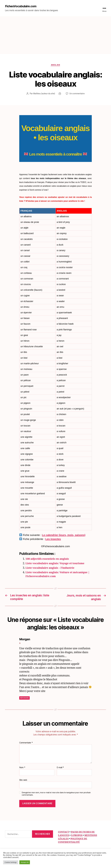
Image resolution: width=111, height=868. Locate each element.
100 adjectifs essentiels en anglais (47, 559)
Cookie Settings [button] (11, 862)
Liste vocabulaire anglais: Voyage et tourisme (55, 563)
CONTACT (63, 832)
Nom (22, 767)
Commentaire (26, 743)
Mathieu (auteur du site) (44, 94)
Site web (23, 780)
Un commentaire (77, 94)
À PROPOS (77, 835)
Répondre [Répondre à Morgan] (24, 698)
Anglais (55, 65)
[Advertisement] (55, 35)
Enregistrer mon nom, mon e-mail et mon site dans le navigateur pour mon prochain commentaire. (56, 794)
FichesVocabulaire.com (21, 6)
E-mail (60, 767)
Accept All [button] (25, 862)
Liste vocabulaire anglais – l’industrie (50, 568)
